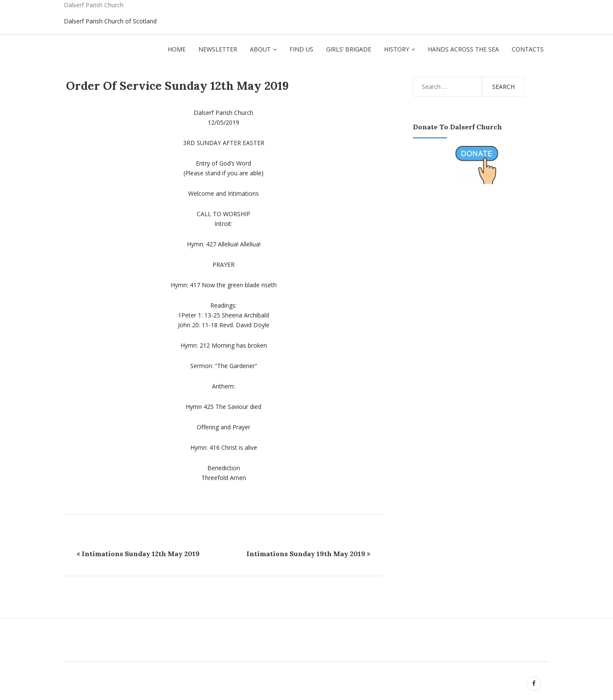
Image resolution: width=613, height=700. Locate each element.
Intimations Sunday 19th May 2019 (306, 554)
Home (177, 49)
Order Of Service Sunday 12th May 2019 (177, 86)
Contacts (528, 49)
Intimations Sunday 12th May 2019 (141, 554)
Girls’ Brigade (349, 49)
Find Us (301, 49)
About (260, 49)
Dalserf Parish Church (94, 5)
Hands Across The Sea (463, 49)
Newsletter (218, 49)
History (397, 49)
